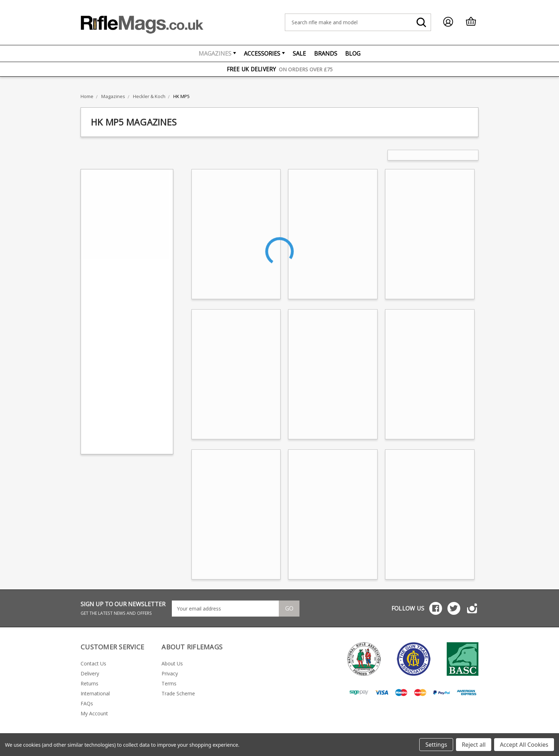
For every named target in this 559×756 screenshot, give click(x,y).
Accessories (264, 53)
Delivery (90, 673)
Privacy (170, 673)
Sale (299, 53)
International (95, 693)
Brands (326, 53)
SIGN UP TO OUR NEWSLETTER (123, 608)
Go (289, 608)
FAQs (87, 703)
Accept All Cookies (524, 745)
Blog (353, 53)
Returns (89, 683)
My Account (94, 713)
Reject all (474, 745)
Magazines (217, 53)
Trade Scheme (178, 693)
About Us (172, 663)
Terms (169, 683)
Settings (436, 745)
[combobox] (358, 22)
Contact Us (93, 663)
